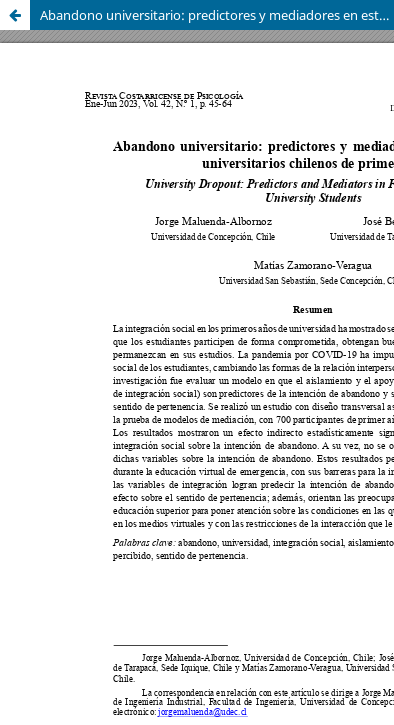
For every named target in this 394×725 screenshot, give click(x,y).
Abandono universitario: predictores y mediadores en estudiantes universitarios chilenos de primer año (217, 15)
